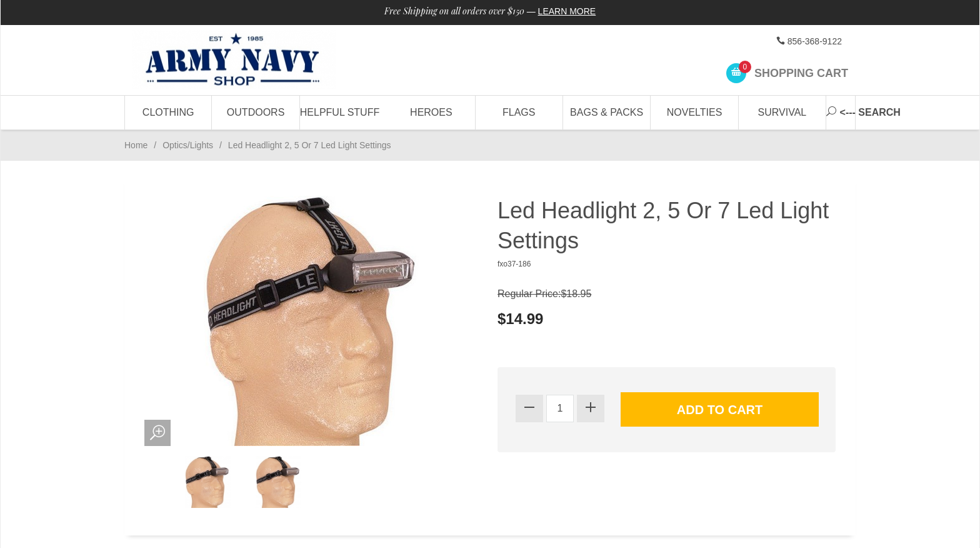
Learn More (567, 11)
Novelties (695, 112)
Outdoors (256, 112)
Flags (519, 112)
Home (136, 145)
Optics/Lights (188, 145)
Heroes (431, 112)
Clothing (168, 112)
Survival (782, 112)
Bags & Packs (607, 112)
